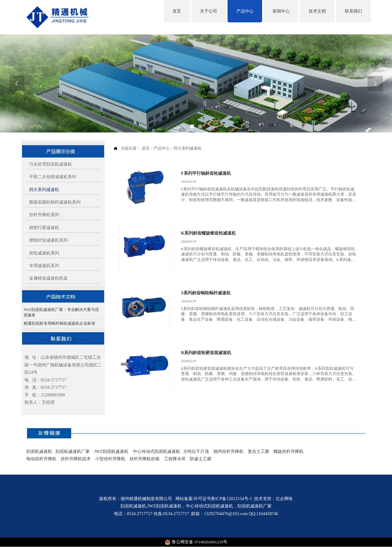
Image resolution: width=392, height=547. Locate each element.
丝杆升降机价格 (145, 459)
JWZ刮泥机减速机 (111, 451)
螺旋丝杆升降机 (288, 451)
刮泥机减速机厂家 (73, 451)
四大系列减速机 (188, 148)
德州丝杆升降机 (228, 451)
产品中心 (162, 148)
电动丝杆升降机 (41, 459)
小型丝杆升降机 (110, 459)
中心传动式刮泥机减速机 (156, 451)
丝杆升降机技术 (76, 459)
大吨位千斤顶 (196, 451)
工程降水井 (174, 459)
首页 (146, 148)
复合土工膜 (258, 451)
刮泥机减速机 (39, 451)
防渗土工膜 (201, 459)
